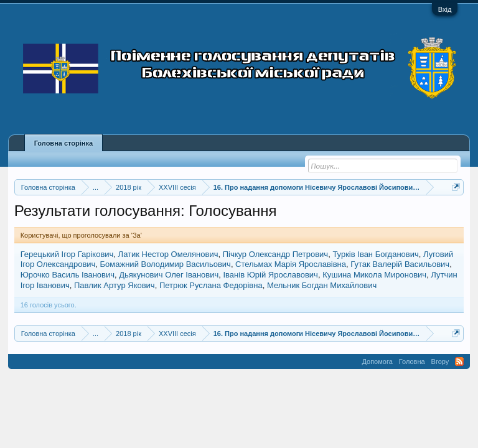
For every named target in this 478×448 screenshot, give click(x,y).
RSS (459, 362)
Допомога (377, 362)
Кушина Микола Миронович (374, 275)
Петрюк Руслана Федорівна (211, 285)
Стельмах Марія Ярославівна (291, 264)
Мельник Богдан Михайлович (322, 285)
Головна (412, 362)
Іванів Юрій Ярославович (270, 275)
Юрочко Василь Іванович (68, 275)
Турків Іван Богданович (375, 254)
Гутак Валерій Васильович (400, 264)
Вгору (440, 362)
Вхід (445, 9)
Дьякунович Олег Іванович (169, 275)
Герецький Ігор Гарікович (67, 254)
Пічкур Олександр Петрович (275, 254)
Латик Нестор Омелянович (168, 254)
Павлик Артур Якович (115, 285)
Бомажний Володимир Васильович (166, 264)
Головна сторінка (63, 143)
